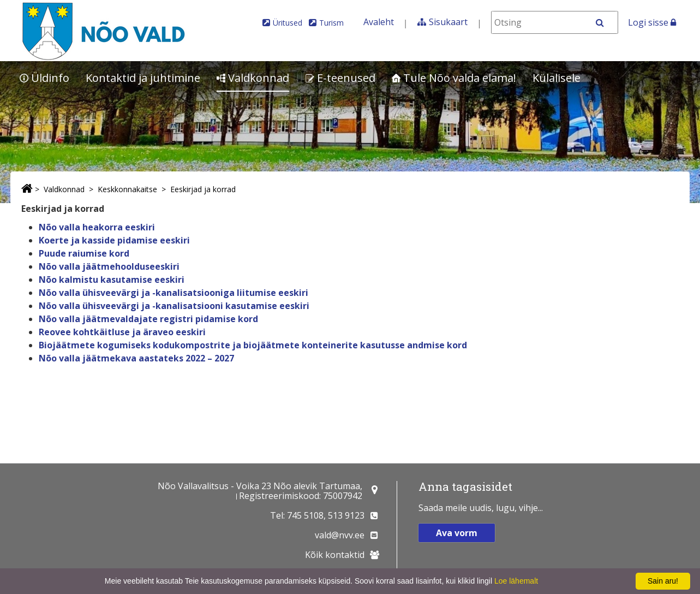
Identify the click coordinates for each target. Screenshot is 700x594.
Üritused (288, 23)
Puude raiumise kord (84, 253)
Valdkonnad (253, 78)
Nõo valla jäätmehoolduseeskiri (109, 266)
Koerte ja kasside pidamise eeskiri (114, 240)
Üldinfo (44, 78)
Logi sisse (652, 22)
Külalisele (557, 78)
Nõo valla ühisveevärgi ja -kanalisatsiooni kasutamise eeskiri (174, 306)
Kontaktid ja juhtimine (143, 78)
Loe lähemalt (516, 581)
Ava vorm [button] (457, 533)
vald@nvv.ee (340, 535)
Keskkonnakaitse (127, 189)
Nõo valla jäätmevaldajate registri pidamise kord (148, 319)
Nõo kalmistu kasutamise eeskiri (112, 280)
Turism (331, 23)
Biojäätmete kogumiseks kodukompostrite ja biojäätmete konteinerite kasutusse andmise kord (253, 345)
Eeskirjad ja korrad (203, 189)
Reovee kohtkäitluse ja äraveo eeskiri (122, 332)
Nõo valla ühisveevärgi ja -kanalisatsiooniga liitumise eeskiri (173, 293)
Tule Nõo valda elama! (454, 78)
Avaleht (379, 22)
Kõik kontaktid (335, 555)
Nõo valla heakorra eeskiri (97, 227)
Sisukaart (448, 22)
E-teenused (340, 78)
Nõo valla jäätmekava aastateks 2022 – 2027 (136, 358)
